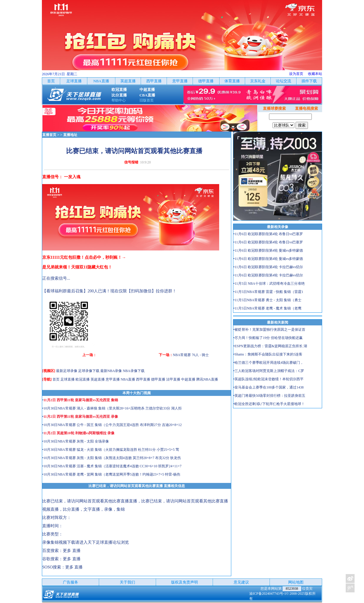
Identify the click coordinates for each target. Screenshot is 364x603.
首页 (56, 379)
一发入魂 (72, 177)
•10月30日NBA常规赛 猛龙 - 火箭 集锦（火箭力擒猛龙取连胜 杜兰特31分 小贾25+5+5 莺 (111, 450)
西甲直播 (143, 379)
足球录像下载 (89, 371)
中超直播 (188, 379)
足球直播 (68, 379)
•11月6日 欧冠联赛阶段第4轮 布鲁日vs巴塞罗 (268, 234)
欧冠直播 (83, 379)
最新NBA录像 (111, 371)
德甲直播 (158, 379)
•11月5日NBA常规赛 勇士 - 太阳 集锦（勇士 (267, 300)
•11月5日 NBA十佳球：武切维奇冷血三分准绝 (269, 284)
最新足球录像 (67, 371)
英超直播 (98, 379)
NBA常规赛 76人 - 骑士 (191, 355)
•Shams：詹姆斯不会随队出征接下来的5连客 (268, 354)
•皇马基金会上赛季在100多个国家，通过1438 (268, 387)
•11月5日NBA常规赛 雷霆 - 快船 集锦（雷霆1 (268, 292)
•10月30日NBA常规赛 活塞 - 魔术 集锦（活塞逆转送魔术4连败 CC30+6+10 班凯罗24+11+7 (112, 466)
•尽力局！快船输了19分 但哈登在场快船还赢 (268, 338)
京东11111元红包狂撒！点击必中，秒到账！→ (84, 257)
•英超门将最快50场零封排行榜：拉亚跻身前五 (269, 396)
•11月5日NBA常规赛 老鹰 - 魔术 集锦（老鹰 (267, 308)
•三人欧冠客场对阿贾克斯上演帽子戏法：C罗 (269, 371)
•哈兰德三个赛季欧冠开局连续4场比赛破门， (268, 363)
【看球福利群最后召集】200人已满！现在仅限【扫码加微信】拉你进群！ (109, 291)
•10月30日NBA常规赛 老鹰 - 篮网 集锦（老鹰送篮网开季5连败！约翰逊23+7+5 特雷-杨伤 (111, 474)
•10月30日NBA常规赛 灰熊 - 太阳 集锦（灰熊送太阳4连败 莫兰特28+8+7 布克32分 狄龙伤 (112, 458)
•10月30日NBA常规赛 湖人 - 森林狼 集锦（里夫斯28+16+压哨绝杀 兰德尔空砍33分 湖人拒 (112, 408)
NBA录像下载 (133, 371)
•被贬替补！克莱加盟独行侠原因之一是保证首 (269, 330)
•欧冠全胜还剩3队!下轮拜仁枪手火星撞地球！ (269, 404)
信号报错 (131, 162)
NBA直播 (128, 379)
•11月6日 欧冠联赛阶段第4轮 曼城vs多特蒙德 (268, 250)
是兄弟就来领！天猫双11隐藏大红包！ (77, 267)
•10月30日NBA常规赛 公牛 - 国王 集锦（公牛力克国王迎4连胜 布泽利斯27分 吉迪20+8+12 (112, 425)
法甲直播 (173, 379)
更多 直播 (72, 551)
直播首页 (49, 135)
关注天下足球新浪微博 (350, 579)
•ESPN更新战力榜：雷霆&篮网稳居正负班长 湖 (270, 346)
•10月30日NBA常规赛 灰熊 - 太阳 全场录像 (76, 441)
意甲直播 (113, 379)
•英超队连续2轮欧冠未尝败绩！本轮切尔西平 (268, 379)
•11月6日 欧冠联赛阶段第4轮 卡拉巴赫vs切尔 (268, 267)
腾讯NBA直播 (207, 379)
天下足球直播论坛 (104, 542)
